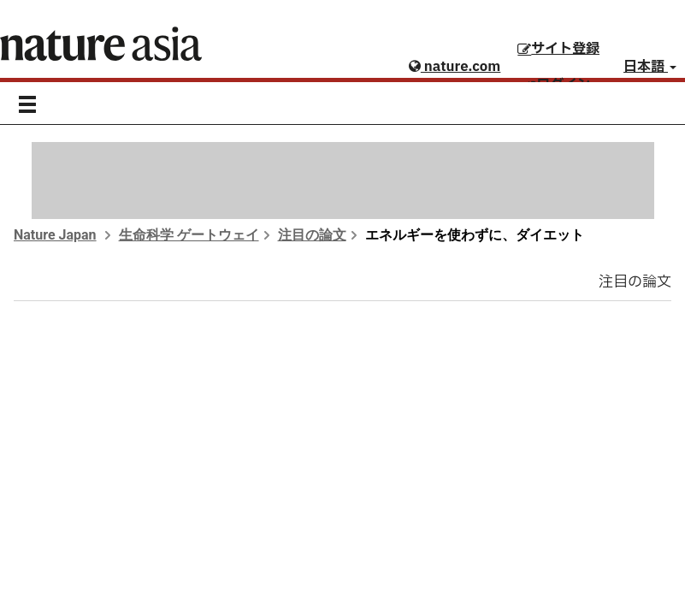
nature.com (455, 67)
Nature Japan (55, 235)
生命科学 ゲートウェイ (189, 235)
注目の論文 (312, 235)
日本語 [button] (650, 67)
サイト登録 (558, 49)
